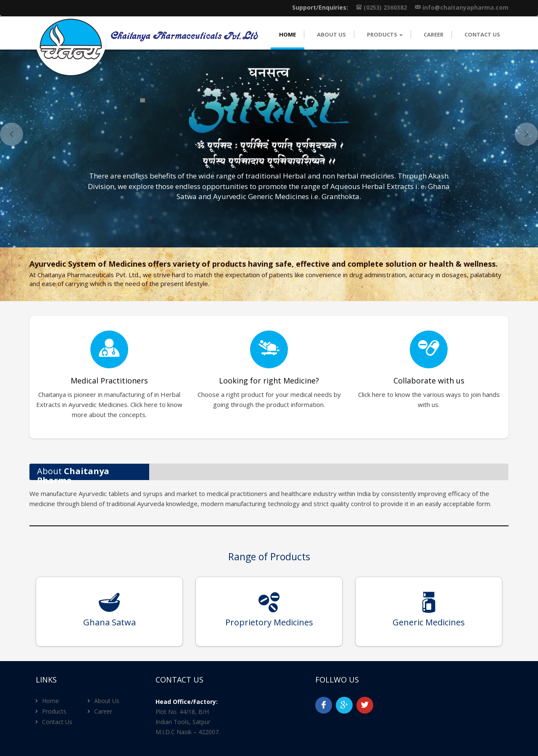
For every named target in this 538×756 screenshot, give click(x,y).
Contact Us (482, 34)
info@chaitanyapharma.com (465, 7)
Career (434, 34)
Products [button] (385, 34)
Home (287, 34)
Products (54, 711)
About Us (331, 34)
